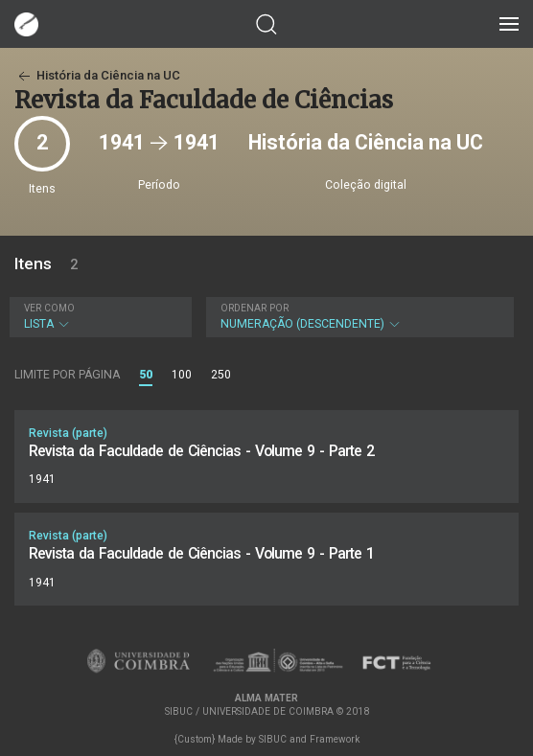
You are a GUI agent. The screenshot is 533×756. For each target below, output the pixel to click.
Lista (98, 317)
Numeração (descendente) (358, 317)
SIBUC (273, 739)
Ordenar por (255, 308)
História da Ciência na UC (97, 75)
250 (221, 375)
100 (182, 375)
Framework (335, 739)
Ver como (49, 308)
